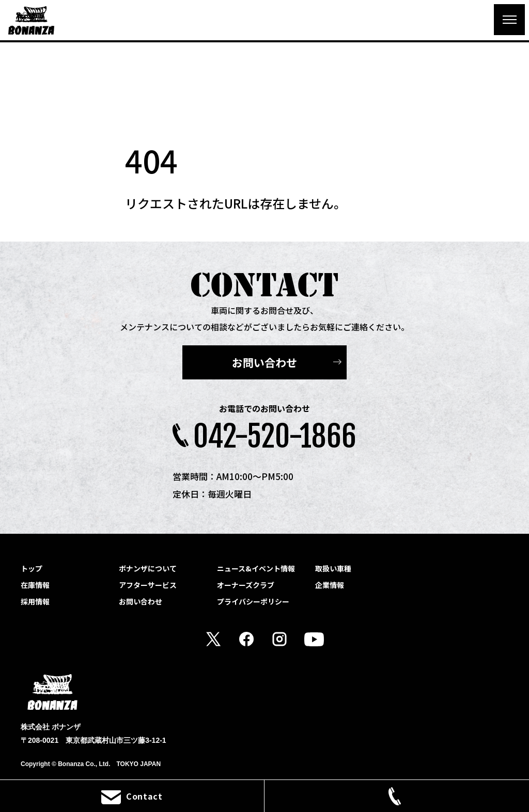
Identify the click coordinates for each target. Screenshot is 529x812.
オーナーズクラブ (246, 585)
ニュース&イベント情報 (256, 568)
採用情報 (35, 601)
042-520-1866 (275, 436)
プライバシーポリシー (253, 601)
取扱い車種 (333, 568)
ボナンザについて (148, 568)
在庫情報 (35, 585)
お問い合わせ (264, 362)
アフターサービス (148, 585)
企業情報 (330, 585)
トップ (32, 568)
